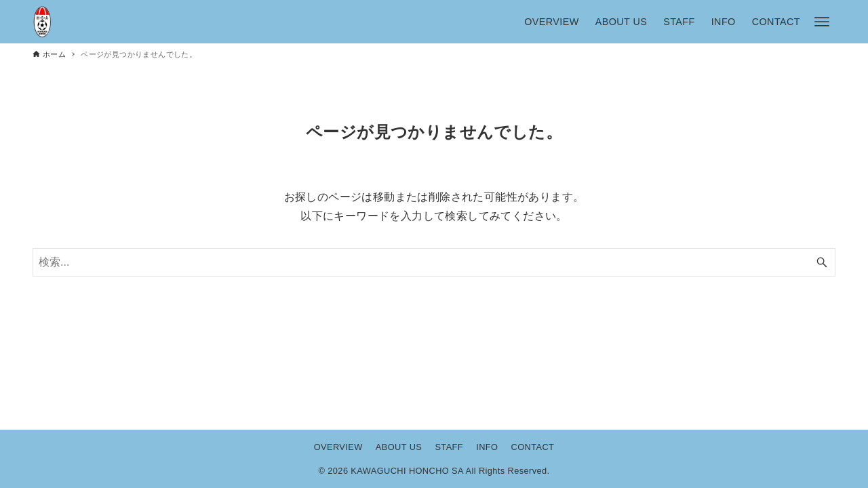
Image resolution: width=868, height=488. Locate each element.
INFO (487, 447)
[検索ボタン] (822, 262)
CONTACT (533, 447)
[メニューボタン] (822, 22)
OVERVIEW (338, 447)
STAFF (449, 447)
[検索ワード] (434, 262)
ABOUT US (399, 447)
